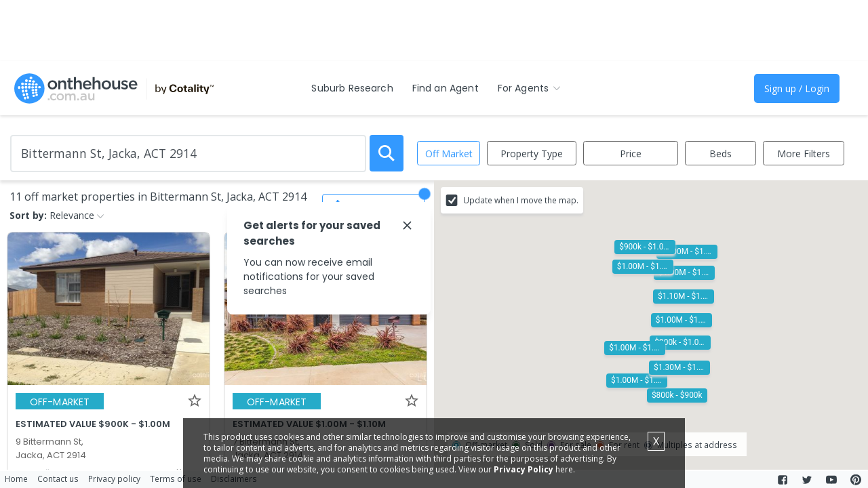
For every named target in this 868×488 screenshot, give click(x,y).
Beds (721, 154)
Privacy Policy (524, 469)
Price (631, 154)
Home (16, 479)
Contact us (58, 479)
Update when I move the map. (521, 200)
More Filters (804, 154)
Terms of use (176, 479)
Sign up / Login (797, 88)
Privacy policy (114, 479)
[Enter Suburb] (188, 154)
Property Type (532, 154)
